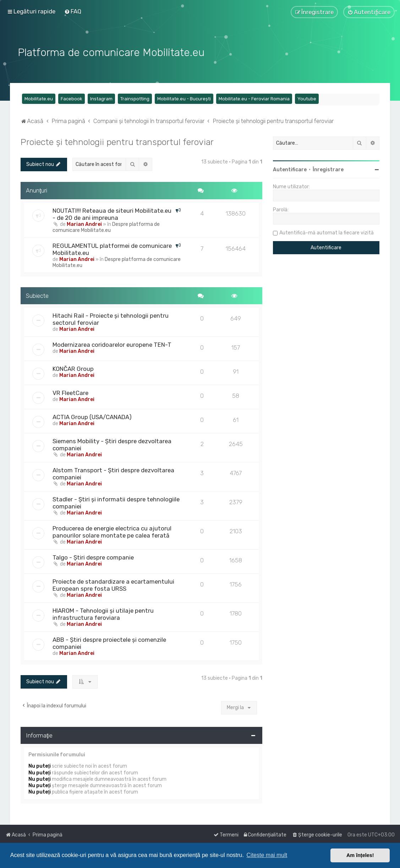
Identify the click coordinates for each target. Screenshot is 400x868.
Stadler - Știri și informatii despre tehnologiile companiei (116, 502)
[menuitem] (73, 11)
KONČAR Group (73, 368)
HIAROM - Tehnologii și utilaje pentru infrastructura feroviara (103, 613)
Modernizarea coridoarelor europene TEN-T (112, 344)
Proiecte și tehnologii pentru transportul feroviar (117, 141)
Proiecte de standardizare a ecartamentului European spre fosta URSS (113, 584)
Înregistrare (328, 169)
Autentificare (290, 169)
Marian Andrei (84, 223)
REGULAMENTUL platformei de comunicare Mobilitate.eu (112, 248)
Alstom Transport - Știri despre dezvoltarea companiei (113, 473)
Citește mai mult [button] (267, 855)
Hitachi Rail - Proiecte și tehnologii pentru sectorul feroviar (111, 318)
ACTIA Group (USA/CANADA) (92, 416)
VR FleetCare (70, 392)
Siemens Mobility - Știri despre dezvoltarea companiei (112, 444)
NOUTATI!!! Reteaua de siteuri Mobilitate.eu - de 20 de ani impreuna (112, 213)
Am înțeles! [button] (360, 855)
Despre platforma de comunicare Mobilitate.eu (106, 226)
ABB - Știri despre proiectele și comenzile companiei (109, 642)
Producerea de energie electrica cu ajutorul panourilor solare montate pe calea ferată (112, 531)
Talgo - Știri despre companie (93, 557)
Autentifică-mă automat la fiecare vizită (327, 232)
